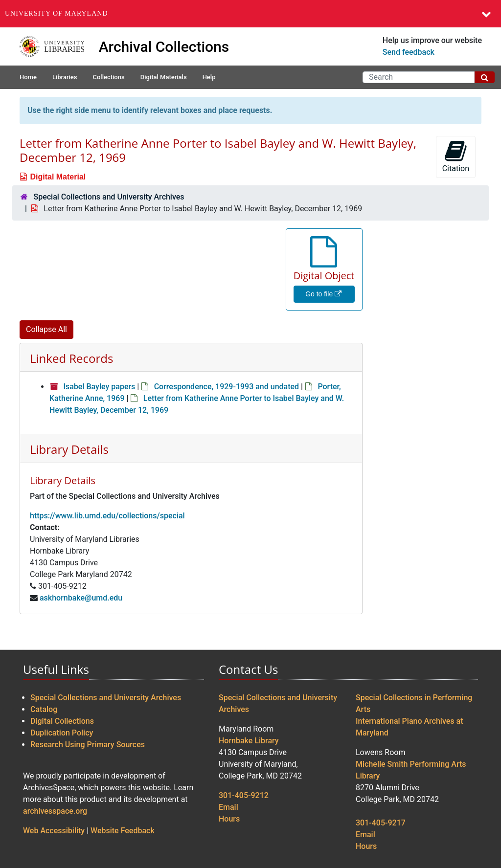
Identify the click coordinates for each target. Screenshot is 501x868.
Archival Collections (164, 47)
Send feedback (409, 52)
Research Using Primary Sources (88, 745)
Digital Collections (62, 721)
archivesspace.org (55, 811)
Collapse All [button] (46, 329)
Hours (229, 819)
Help (209, 77)
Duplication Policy (62, 733)
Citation (456, 156)
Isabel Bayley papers (99, 387)
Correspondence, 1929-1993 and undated (227, 387)
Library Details (69, 449)
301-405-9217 (381, 823)
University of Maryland (57, 13)
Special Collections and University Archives (109, 197)
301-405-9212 (244, 795)
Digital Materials (164, 77)
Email (228, 807)
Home (28, 77)
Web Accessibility (54, 831)
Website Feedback (123, 831)
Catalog (44, 709)
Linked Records (71, 358)
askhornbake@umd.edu (81, 598)
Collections (108, 77)
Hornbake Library (249, 741)
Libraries (65, 77)
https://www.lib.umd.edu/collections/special (107, 516)
